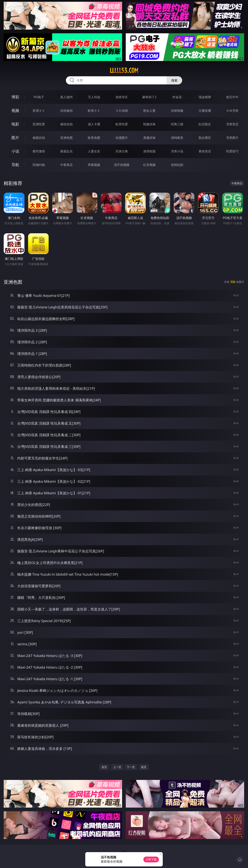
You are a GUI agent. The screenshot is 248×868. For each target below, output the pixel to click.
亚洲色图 (66, 138)
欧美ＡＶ (94, 111)
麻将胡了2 (149, 97)
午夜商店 (66, 165)
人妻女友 (94, 151)
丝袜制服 (177, 111)
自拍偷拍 (66, 111)
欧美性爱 (122, 124)
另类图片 (232, 138)
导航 (15, 165)
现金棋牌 (205, 97)
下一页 (131, 767)
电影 (15, 124)
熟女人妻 (149, 111)
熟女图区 (205, 138)
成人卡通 (94, 124)
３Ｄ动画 (122, 111)
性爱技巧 (232, 151)
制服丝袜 (149, 124)
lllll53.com (124, 70)
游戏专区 (122, 97)
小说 (15, 151)
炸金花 (177, 97)
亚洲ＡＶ (39, 111)
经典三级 (177, 124)
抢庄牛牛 (232, 97)
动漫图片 (122, 138)
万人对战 (94, 97)
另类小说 (177, 151)
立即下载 (151, 859)
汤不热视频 (122, 165)
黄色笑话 (205, 151)
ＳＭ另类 (232, 111)
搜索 (174, 80)
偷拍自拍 (66, 124)
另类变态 (232, 124)
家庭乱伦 (66, 151)
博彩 (15, 97)
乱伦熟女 (205, 124)
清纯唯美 (177, 138)
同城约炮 (39, 165)
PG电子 (39, 97)
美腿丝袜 (149, 138)
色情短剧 (177, 165)
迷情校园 (149, 151)
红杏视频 (149, 165)
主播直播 (205, 111)
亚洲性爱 (39, 124)
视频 (15, 110)
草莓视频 (94, 165)
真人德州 (66, 97)
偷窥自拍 (39, 138)
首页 (104, 767)
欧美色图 (94, 138)
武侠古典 (122, 151)
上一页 (117, 767)
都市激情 (39, 151)
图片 (15, 138)
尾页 (144, 767)
